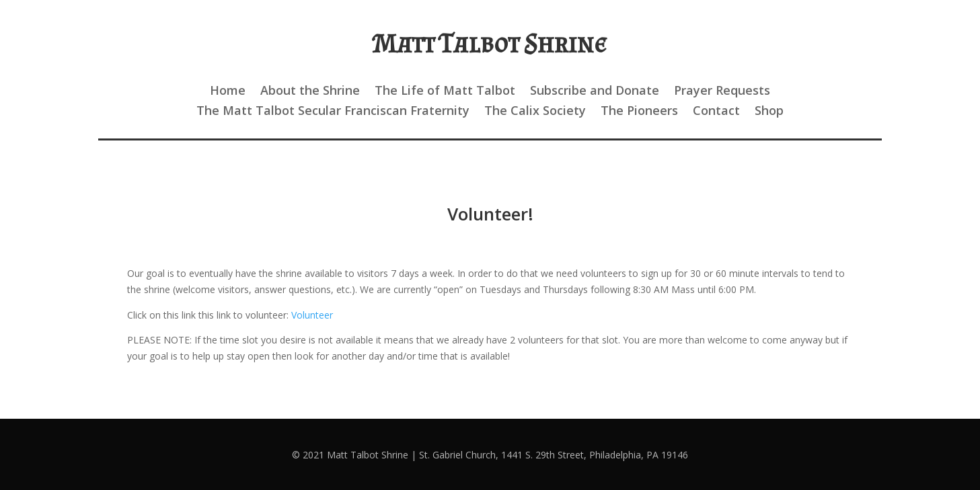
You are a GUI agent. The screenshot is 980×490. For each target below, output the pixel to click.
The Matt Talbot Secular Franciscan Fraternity (333, 112)
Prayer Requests (722, 92)
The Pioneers (639, 112)
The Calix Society (535, 112)
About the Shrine (310, 92)
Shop (769, 112)
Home (228, 92)
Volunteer (312, 315)
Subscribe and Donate (595, 92)
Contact (716, 112)
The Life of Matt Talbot (445, 92)
